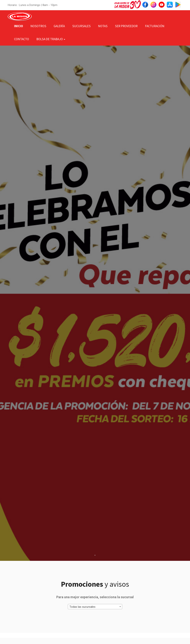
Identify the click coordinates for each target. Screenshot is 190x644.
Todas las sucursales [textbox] (82, 607)
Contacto (22, 39)
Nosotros (38, 26)
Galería (59, 26)
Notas (103, 26)
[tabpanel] (95, 303)
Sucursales (81, 26)
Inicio (19, 26)
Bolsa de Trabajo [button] (51, 39)
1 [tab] (95, 555)
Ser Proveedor (126, 26)
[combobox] (95, 607)
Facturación (155, 26)
